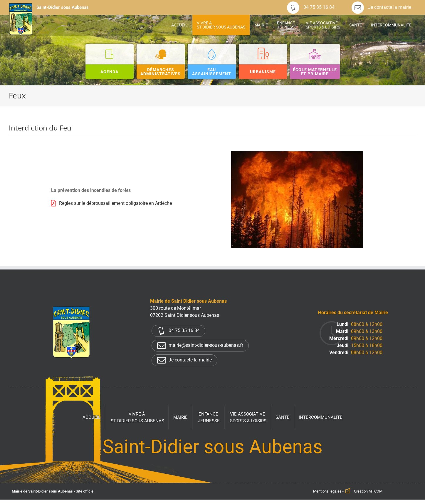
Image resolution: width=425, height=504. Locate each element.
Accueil (91, 417)
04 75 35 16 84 (311, 7)
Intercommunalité (321, 417)
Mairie (180, 417)
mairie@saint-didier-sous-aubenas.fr (200, 346)
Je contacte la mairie (381, 7)
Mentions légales (327, 491)
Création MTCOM (368, 491)
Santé (283, 417)
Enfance (209, 418)
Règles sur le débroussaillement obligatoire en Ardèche (115, 203)
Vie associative (248, 418)
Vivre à (137, 418)
